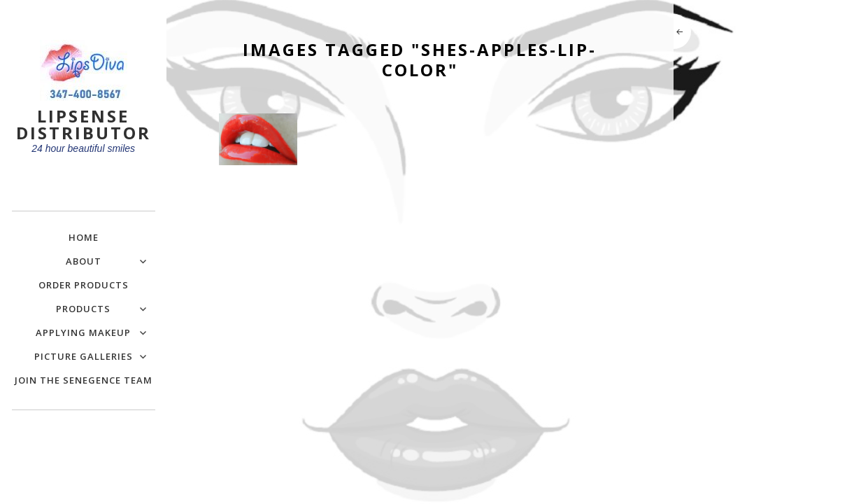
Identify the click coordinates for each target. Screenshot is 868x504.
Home (84, 237)
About (84, 261)
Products (83, 309)
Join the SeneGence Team (84, 380)
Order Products (84, 285)
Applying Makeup (83, 332)
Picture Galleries (84, 356)
